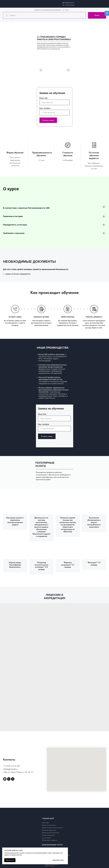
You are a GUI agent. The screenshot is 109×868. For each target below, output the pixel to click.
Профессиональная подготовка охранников (52, 828)
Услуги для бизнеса (47, 838)
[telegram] (13, 779)
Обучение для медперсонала (49, 830)
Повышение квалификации (48, 835)
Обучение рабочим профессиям (50, 840)
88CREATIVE (51, 866)
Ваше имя (43, 98)
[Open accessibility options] (107, 13)
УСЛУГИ (67, 10)
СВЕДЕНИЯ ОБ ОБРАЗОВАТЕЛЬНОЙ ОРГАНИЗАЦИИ (47, 10)
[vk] (9, 779)
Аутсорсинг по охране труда (49, 825)
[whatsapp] (5, 779)
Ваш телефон (45, 108)
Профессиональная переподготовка (51, 833)
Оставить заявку (48, 120)
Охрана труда (45, 823)
